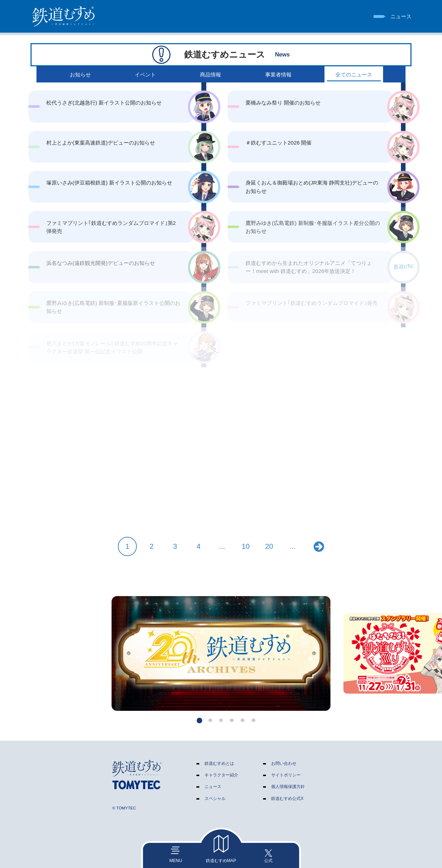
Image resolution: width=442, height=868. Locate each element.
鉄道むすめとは (219, 763)
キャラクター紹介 (221, 775)
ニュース (213, 787)
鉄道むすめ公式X (287, 799)
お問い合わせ (284, 763)
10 (246, 546)
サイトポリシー (286, 775)
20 (269, 546)
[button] (199, 720)
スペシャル (215, 799)
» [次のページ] (319, 547)
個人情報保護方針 (288, 787)
